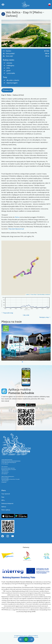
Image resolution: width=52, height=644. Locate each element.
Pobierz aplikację (6, 510)
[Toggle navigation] (26, 639)
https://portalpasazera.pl (16, 229)
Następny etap (45, 317)
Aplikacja (4, 507)
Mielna (17, 217)
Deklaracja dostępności (7, 503)
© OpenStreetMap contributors (43, 295)
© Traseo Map (33, 295)
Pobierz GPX (7, 90)
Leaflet (27, 295)
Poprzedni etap (7, 313)
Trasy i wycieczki (6, 494)
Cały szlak (26, 315)
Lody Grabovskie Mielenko (16, 356)
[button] (5, 33)
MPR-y (3, 500)
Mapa (3, 497)
